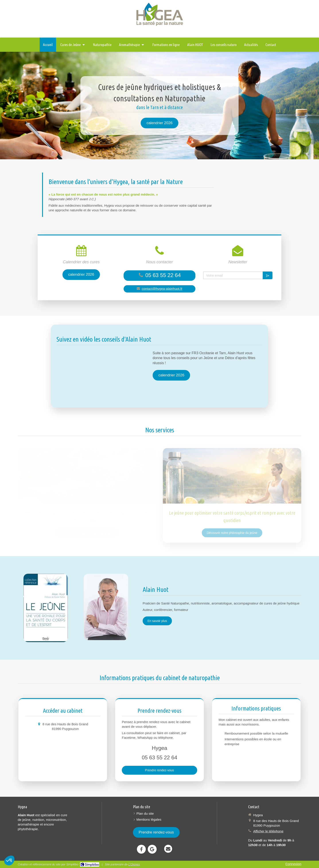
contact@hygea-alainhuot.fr (162, 289)
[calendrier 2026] (159, 123)
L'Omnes (134, 864)
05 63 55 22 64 (163, 275)
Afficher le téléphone (268, 831)
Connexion (293, 864)
